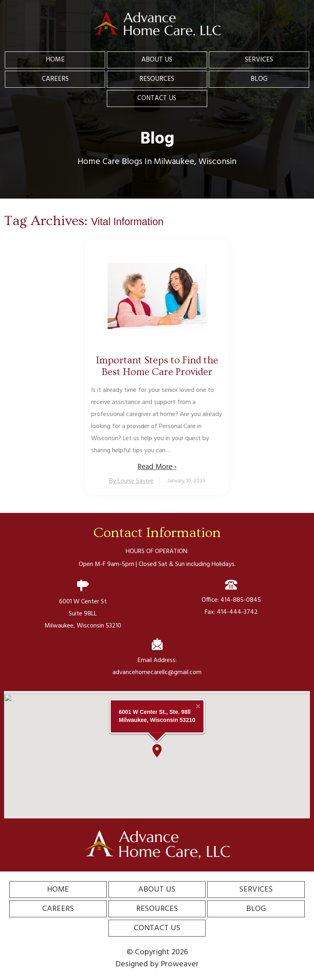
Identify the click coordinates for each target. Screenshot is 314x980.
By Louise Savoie (132, 481)
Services (259, 60)
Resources (157, 79)
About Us (157, 60)
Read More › (157, 467)
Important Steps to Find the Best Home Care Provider (157, 366)
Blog (259, 79)
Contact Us (157, 98)
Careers (55, 79)
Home (55, 60)
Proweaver (180, 964)
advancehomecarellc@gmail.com (157, 672)
